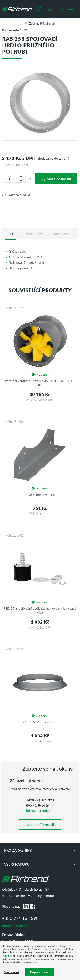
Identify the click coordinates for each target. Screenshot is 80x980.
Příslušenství (48, 23)
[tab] (9, 234)
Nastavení (11, 972)
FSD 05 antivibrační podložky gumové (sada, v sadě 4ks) (40, 611)
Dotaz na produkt (18, 195)
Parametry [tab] (34, 233)
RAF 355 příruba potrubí (40, 722)
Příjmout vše (39, 972)
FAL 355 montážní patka (40, 495)
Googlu (7, 956)
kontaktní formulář (40, 824)
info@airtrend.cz (39, 810)
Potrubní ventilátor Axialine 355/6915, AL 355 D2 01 (40, 383)
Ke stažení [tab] (62, 233)
